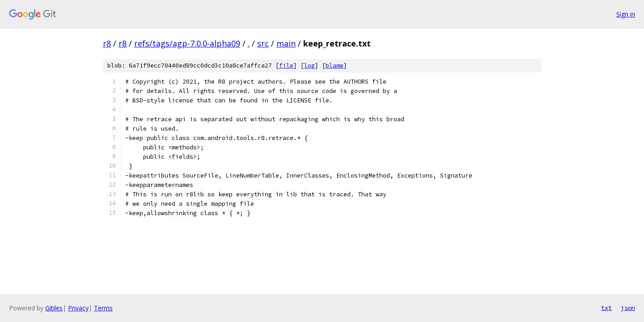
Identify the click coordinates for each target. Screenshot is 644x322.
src (263, 43)
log (309, 66)
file (286, 66)
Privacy (78, 308)
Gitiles (54, 308)
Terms (103, 308)
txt (606, 308)
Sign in (626, 14)
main (286, 43)
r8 (107, 43)
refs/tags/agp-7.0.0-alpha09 (187, 43)
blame (335, 66)
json (628, 308)
